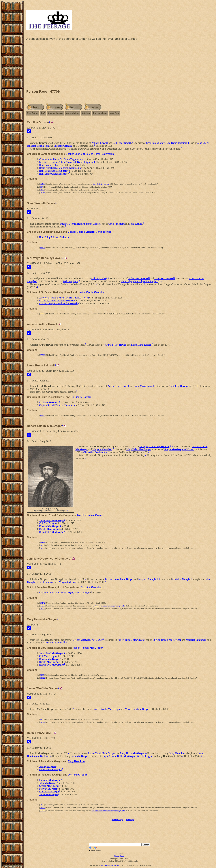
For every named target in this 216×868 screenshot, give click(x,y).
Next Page (114, 113)
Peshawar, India (71, 281)
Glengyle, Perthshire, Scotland (154, 446)
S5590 (42, 314)
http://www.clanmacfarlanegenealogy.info (108, 606)
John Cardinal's (105, 865)
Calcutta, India (99, 278)
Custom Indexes (56, 113)
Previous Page (100, 113)
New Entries (33, 113)
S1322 (42, 548)
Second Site (115, 865)
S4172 (42, 542)
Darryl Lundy (120, 856)
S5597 (42, 247)
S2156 (42, 184)
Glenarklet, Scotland (94, 452)
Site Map (86, 113)
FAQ (43, 113)
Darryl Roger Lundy (101, 184)
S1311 (42, 193)
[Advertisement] (120, 66)
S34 (41, 187)
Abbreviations (73, 113)
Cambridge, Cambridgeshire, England (140, 281)
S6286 (42, 606)
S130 (42, 190)
